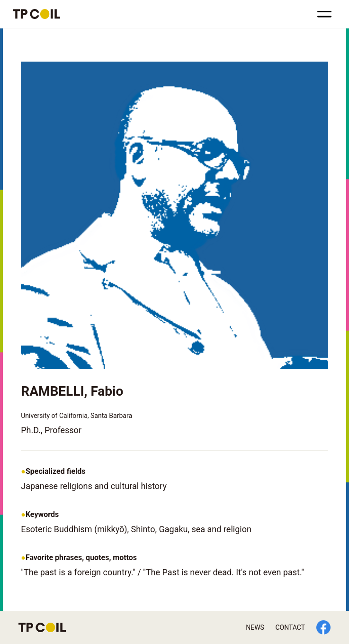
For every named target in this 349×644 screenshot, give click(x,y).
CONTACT (290, 627)
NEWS (255, 627)
